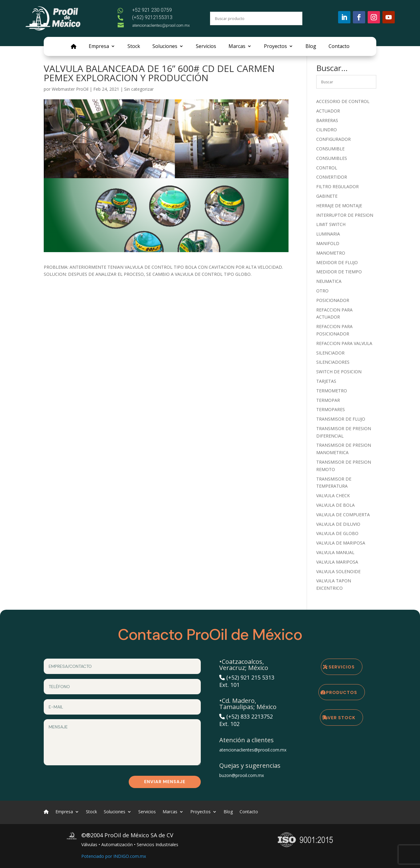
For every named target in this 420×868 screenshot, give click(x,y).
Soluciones (165, 47)
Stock (134, 47)
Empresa (99, 47)
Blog (311, 47)
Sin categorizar (139, 89)
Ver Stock (341, 718)
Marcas (237, 47)
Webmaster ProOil (70, 89)
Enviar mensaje (165, 782)
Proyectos (275, 47)
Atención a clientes (246, 740)
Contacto (339, 47)
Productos (342, 692)
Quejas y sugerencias (250, 765)
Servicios (206, 47)
